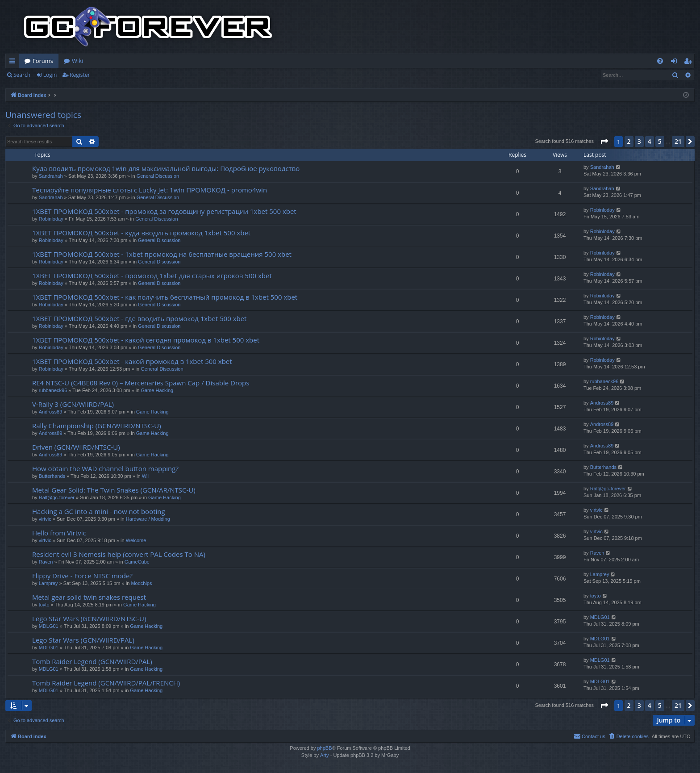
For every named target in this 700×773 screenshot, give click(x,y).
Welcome (136, 540)
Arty (325, 755)
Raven (46, 562)
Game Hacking (157, 390)
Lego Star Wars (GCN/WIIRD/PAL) (83, 640)
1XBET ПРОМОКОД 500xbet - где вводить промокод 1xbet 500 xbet (139, 318)
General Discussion (158, 176)
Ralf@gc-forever (57, 497)
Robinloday (51, 219)
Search (22, 75)
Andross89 (51, 412)
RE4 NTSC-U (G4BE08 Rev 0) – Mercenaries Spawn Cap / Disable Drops (141, 383)
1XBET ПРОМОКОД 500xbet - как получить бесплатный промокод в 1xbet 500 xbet (165, 297)
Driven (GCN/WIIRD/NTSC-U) (76, 447)
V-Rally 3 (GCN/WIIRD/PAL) (73, 404)
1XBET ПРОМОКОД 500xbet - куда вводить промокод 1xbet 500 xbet (141, 233)
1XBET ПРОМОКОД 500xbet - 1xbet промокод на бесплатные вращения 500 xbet (162, 254)
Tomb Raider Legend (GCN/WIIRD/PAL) (92, 661)
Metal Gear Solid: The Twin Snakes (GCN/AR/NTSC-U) (114, 490)
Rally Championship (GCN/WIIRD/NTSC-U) (97, 426)
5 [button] (660, 141)
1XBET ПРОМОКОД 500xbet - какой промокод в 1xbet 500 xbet (132, 361)
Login (50, 75)
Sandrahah (51, 176)
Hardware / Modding (148, 519)
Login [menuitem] (676, 63)
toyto (44, 605)
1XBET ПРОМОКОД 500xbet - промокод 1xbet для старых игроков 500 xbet (152, 276)
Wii (145, 476)
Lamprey (48, 583)
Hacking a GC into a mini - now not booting (99, 511)
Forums (43, 61)
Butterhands (52, 476)
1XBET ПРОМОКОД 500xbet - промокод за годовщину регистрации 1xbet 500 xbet (164, 211)
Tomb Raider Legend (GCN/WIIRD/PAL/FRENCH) (106, 683)
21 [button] (678, 141)
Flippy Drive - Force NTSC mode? (82, 576)
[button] (604, 142)
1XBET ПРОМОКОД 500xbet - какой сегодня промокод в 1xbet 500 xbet (146, 340)
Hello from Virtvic (59, 533)
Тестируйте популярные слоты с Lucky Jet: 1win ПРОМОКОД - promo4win (150, 190)
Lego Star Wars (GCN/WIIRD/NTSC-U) (89, 618)
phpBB (324, 748)
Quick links (14, 63)
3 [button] (639, 141)
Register (80, 75)
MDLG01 (49, 626)
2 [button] (629, 141)
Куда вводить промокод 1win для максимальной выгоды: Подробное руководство (166, 168)
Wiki (77, 61)
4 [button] (650, 141)
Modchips (141, 583)
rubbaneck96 (53, 390)
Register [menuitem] (690, 63)
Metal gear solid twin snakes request (89, 597)
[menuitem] (660, 61)
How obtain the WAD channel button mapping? (105, 468)
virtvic (45, 519)
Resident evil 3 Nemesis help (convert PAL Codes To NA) (119, 554)
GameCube (137, 562)
